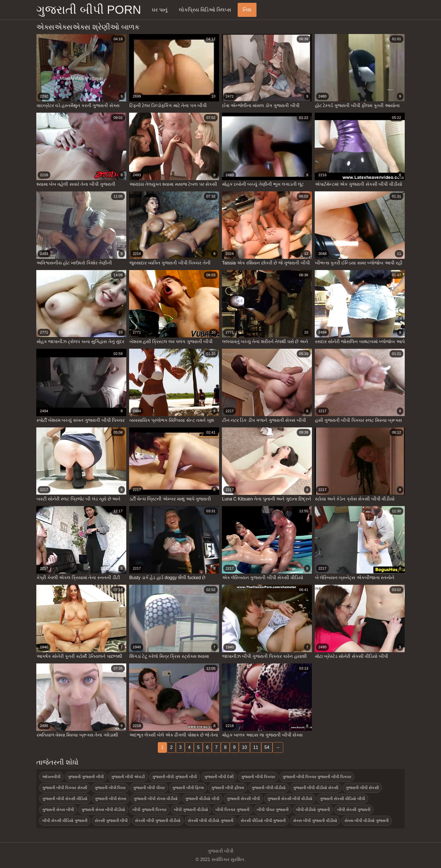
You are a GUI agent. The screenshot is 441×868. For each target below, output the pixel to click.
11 (256, 747)
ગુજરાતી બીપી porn (89, 10)
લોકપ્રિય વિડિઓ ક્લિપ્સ (205, 10)
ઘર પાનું (160, 10)
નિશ (247, 10)
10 (244, 747)
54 (267, 747)
